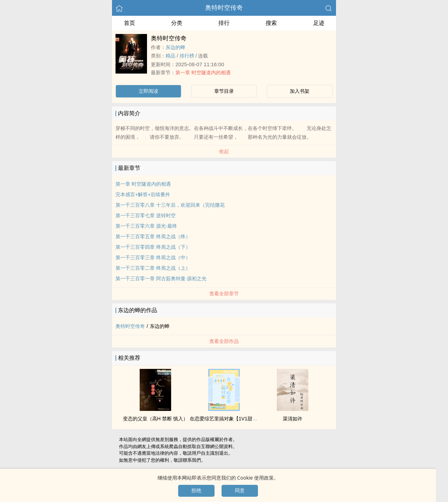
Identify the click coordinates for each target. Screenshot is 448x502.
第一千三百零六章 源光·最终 (146, 226)
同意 (240, 490)
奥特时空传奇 (224, 8)
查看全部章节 (224, 294)
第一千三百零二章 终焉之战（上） (153, 268)
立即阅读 (148, 91)
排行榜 (187, 56)
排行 (224, 23)
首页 (129, 23)
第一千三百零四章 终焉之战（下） (153, 247)
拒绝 (196, 490)
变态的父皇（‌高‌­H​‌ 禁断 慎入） (155, 419)
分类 (177, 23)
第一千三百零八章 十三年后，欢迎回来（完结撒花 (170, 205)
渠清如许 (293, 419)
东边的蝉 (175, 47)
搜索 (271, 23)
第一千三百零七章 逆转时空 (146, 215)
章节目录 (224, 91)
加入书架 (300, 91)
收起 (224, 151)
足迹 (319, 23)
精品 (170, 56)
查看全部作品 (224, 341)
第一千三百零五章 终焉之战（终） (153, 236)
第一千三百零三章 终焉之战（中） (153, 257)
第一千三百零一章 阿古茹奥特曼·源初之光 (161, 278)
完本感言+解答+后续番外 (143, 194)
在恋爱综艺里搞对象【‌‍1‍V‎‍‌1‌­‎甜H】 (225, 419)
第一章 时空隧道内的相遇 (203, 73)
